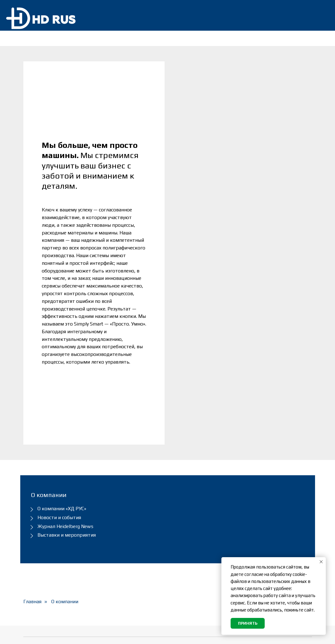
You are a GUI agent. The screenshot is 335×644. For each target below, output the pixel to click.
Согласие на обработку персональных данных (199, 569)
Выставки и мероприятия (67, 415)
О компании (65, 481)
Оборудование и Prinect (129, 531)
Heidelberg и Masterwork (130, 564)
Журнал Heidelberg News (65, 406)
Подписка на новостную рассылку (201, 534)
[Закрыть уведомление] (321, 562)
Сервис (108, 542)
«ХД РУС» (61, 635)
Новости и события (59, 397)
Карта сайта (186, 594)
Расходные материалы (128, 553)
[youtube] (307, 635)
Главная (32, 481)
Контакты (111, 586)
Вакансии (182, 583)
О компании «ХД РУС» (62, 388)
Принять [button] (248, 623)
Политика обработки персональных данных (199, 552)
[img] (319, 15)
